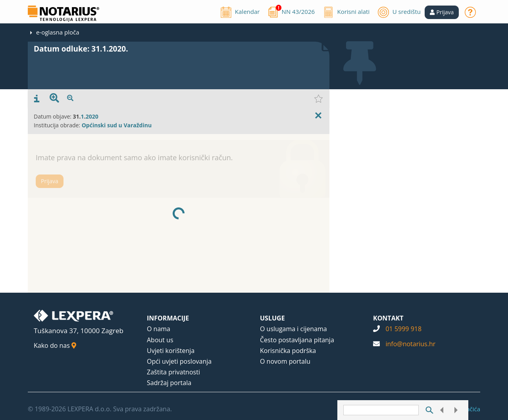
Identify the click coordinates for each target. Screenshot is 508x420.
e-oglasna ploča (58, 32)
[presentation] (37, 99)
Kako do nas (55, 345)
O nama (159, 329)
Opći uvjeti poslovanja (179, 361)
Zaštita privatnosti (173, 372)
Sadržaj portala (169, 383)
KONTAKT (388, 318)
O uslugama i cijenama (293, 329)
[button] (442, 12)
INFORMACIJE (168, 318)
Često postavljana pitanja (297, 340)
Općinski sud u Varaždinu (117, 125)
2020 (92, 116)
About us (160, 340)
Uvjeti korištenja (171, 351)
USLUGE (272, 318)
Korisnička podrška (288, 351)
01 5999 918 (403, 329)
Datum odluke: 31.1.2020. (81, 49)
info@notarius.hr (410, 344)
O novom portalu (285, 361)
